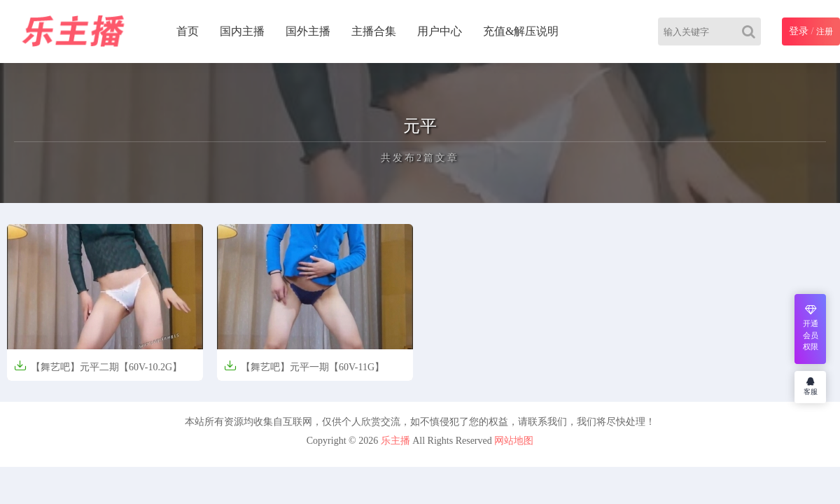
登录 (799, 31)
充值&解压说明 (521, 31)
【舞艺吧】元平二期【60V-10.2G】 (98, 366)
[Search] (751, 31)
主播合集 (374, 31)
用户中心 (440, 31)
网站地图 (514, 441)
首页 (188, 31)
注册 (825, 31)
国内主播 (242, 31)
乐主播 (395, 441)
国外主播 (308, 31)
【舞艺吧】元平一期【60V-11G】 (304, 366)
